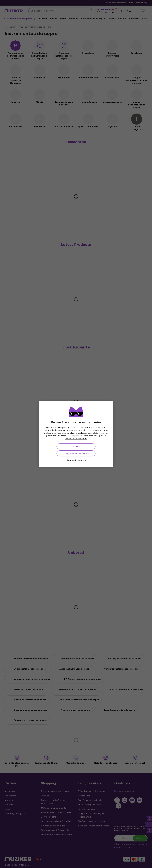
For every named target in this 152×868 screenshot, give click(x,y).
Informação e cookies (76, 460)
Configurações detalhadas (76, 453)
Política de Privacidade (76, 439)
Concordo (76, 446)
